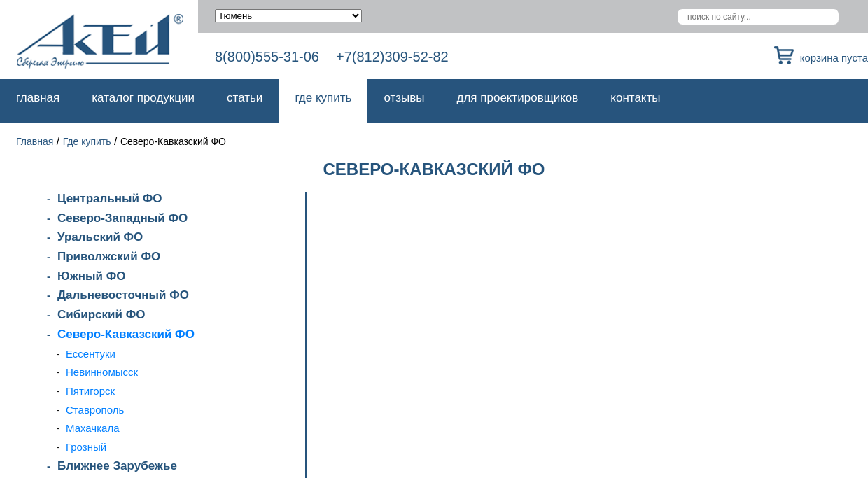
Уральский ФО (100, 237)
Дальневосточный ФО (123, 295)
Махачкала (93, 428)
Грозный (86, 447)
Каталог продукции (143, 98)
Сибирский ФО (101, 315)
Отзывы (404, 98)
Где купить (323, 98)
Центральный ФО (110, 198)
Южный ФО (91, 276)
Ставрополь (95, 410)
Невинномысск (102, 372)
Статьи (245, 98)
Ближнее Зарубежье (117, 466)
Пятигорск (90, 391)
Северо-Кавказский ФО (126, 334)
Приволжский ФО (109, 257)
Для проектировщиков (518, 98)
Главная (38, 98)
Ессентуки (91, 354)
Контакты (635, 98)
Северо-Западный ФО (122, 218)
